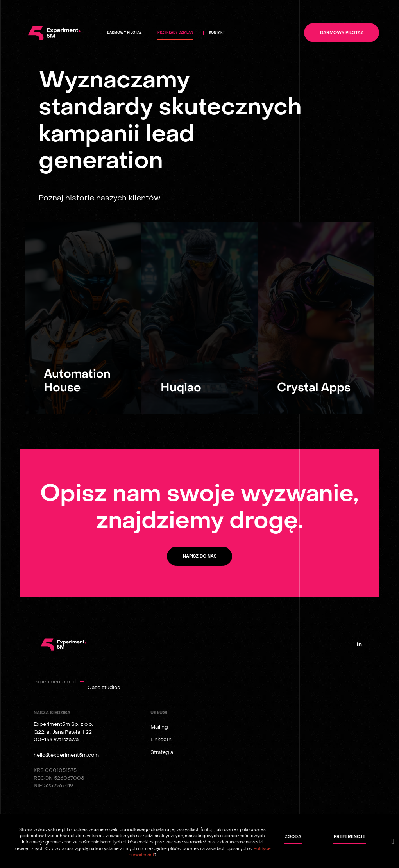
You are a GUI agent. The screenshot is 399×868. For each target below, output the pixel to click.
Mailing (159, 727)
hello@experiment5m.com (66, 755)
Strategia (162, 752)
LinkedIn (161, 739)
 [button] (393, 841)
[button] (292, 838)
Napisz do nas (200, 556)
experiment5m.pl (55, 682)
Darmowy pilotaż (342, 33)
